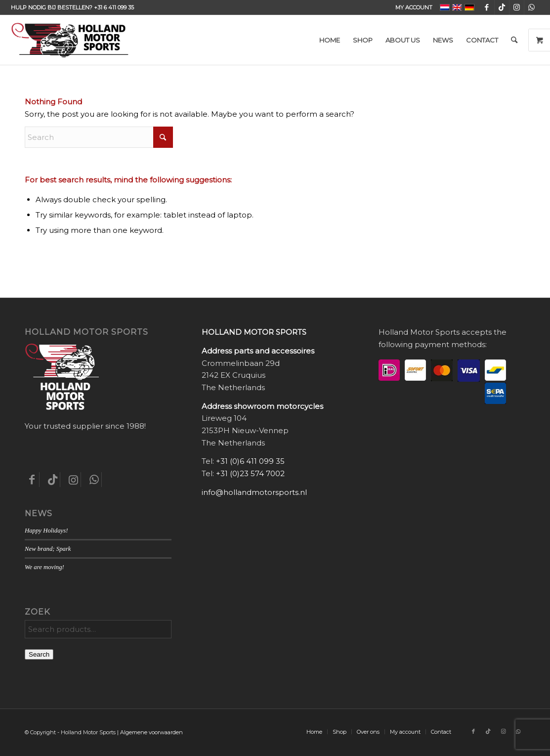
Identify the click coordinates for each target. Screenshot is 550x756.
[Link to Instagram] (517, 7)
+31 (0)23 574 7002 (250, 473)
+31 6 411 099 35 (114, 7)
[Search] (514, 40)
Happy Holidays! (46, 531)
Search (39, 654)
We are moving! (44, 567)
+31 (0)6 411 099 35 (250, 461)
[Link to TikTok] (502, 7)
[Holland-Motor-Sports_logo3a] (70, 40)
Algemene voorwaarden (151, 732)
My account (414, 7)
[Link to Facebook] (487, 7)
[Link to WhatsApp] (532, 7)
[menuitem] (411, 7)
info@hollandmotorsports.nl (254, 492)
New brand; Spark (48, 549)
